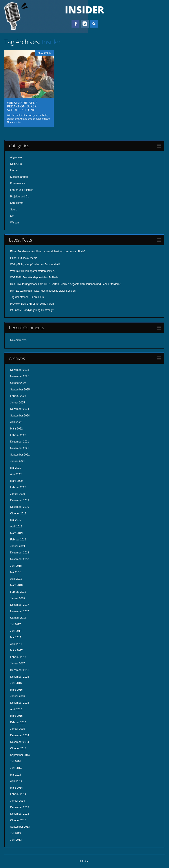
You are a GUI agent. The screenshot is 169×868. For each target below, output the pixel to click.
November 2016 (19, 677)
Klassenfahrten (19, 177)
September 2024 (20, 416)
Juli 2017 (15, 624)
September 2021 (20, 455)
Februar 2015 (18, 722)
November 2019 (19, 507)
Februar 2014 (18, 794)
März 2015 (16, 716)
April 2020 (16, 474)
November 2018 (19, 559)
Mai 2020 (16, 468)
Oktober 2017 (18, 618)
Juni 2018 (16, 566)
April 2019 (16, 527)
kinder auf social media (24, 258)
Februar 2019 (18, 540)
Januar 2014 (17, 801)
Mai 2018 (16, 572)
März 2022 (16, 429)
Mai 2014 (16, 775)
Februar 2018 (18, 592)
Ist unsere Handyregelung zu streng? (32, 310)
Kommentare (18, 183)
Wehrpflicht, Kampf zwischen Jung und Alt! (35, 264)
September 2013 (20, 827)
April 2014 (16, 781)
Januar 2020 (17, 494)
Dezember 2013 (19, 807)
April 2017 (16, 644)
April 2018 (16, 579)
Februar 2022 (18, 435)
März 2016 (16, 690)
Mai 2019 (16, 520)
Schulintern (17, 203)
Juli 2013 (15, 833)
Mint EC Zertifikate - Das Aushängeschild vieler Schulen (43, 291)
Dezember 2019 (19, 501)
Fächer (14, 170)
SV (12, 216)
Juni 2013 (16, 840)
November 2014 (19, 742)
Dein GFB (16, 164)
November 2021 (19, 448)
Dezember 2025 (19, 370)
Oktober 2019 (18, 514)
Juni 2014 (16, 768)
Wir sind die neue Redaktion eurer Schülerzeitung (22, 106)
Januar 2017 (17, 664)
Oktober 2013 (18, 820)
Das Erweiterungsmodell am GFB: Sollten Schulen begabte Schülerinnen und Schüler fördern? (66, 284)
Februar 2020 (18, 487)
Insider (85, 10)
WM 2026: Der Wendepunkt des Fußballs (34, 277)
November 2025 (19, 376)
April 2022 (16, 422)
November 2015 (19, 703)
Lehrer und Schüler (21, 190)
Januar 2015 (17, 729)
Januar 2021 (17, 461)
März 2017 (16, 651)
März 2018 (16, 585)
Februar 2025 (18, 396)
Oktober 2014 (18, 748)
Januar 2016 (17, 696)
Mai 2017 (16, 637)
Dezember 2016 (19, 670)
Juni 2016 (16, 683)
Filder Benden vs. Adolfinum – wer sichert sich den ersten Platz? (48, 251)
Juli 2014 (15, 761)
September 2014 (20, 755)
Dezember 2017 (19, 605)
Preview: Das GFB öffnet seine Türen (32, 304)
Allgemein (44, 53)
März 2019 (16, 533)
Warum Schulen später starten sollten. (32, 271)
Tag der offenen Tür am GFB (27, 297)
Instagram (85, 24)
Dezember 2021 (19, 442)
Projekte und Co (20, 197)
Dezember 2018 (19, 553)
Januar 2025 (17, 403)
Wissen (14, 223)
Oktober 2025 (18, 383)
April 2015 (16, 709)
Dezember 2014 (19, 735)
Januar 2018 (17, 598)
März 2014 (16, 788)
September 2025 (20, 390)
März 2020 (16, 481)
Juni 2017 (16, 631)
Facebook (75, 24)
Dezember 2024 (19, 409)
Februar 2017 (18, 657)
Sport (13, 210)
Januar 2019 (17, 546)
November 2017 (19, 611)
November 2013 (19, 814)
